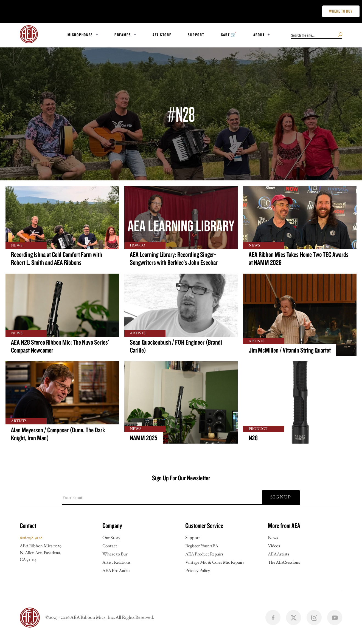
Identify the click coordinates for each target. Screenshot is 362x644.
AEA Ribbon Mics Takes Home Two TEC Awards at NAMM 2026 (299, 259)
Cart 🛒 (229, 35)
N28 (253, 438)
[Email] (162, 498)
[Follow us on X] (294, 618)
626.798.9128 (31, 538)
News (273, 538)
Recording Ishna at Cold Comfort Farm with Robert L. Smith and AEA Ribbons (57, 259)
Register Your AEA (202, 546)
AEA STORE (162, 35)
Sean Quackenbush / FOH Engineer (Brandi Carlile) (176, 346)
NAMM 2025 (144, 438)
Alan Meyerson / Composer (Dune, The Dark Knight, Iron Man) (58, 434)
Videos (274, 546)
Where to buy (341, 11)
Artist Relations (117, 562)
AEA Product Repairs (204, 554)
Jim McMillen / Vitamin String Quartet (290, 350)
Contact (110, 546)
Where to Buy (115, 554)
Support (196, 35)
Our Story (111, 538)
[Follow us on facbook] (273, 618)
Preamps (123, 35)
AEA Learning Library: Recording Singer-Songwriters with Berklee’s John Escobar (174, 259)
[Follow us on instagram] (314, 618)
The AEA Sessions (284, 562)
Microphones (80, 35)
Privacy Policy (198, 571)
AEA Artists (279, 554)
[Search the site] (340, 35)
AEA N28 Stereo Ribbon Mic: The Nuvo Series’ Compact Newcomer (60, 346)
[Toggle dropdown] (97, 35)
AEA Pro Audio (116, 571)
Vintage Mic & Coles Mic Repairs (215, 562)
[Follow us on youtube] (335, 618)
